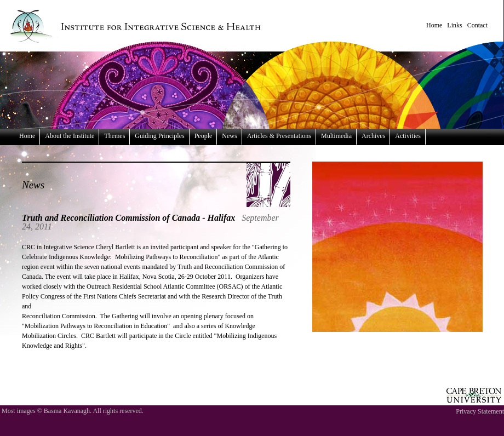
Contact (477, 25)
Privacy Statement (480, 411)
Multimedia (336, 136)
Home (434, 25)
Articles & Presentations (279, 136)
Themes (114, 136)
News (229, 136)
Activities (408, 136)
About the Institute (70, 136)
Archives (373, 136)
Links (454, 25)
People (204, 136)
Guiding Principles (159, 136)
